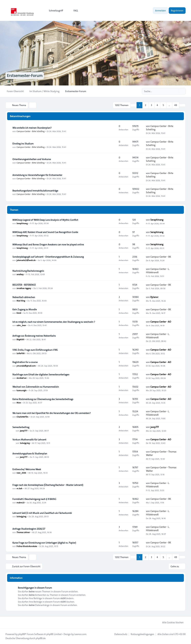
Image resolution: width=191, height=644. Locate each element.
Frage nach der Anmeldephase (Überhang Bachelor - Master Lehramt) (48, 485)
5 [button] (163, 105)
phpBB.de (41, 638)
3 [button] (151, 105)
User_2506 (21, 473)
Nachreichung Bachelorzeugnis (28, 271)
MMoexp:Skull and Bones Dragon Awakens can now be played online (48, 245)
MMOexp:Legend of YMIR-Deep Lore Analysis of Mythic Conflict (45, 220)
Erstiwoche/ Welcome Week (27, 469)
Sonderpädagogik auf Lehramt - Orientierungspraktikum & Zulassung (48, 257)
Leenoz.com (80, 634)
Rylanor (154, 297)
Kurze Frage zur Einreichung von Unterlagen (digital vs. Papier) (44, 543)
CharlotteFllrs (22, 416)
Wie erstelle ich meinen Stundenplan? (32, 128)
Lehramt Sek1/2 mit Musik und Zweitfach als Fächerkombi (42, 513)
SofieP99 (20, 353)
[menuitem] (54, 11)
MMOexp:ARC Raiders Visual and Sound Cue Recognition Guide (45, 232)
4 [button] (157, 105)
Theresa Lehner (23, 532)
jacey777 (24, 431)
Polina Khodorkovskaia (27, 546)
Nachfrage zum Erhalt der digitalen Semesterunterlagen (41, 375)
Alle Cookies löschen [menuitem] (171, 622)
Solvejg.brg (25, 443)
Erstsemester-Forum (25, 76)
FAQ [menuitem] (73, 11)
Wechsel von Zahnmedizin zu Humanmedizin (36, 387)
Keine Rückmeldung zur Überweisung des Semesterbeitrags (43, 399)
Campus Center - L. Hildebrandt (158, 271)
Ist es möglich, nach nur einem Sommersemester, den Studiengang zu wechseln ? (54, 322)
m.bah (19, 488)
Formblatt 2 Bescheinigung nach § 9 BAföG (34, 499)
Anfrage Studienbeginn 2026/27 (29, 529)
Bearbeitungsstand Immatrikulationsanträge (35, 191)
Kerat (19, 313)
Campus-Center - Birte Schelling (30, 131)
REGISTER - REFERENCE (24, 285)
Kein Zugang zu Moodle (25, 309)
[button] (182, 105)
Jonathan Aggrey (24, 288)
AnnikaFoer (22, 378)
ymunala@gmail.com (26, 365)
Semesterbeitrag (21, 427)
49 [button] (176, 105)
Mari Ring (21, 301)
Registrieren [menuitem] (177, 11)
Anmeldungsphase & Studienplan (30, 454)
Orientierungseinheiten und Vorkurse (32, 159)
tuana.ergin (22, 390)
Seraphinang (22, 223)
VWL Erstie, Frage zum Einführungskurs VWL (35, 350)
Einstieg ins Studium (23, 144)
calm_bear (21, 325)
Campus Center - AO (161, 322)
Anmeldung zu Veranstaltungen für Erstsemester (37, 175)
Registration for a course (25, 362)
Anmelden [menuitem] (160, 11)
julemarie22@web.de (26, 260)
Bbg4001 (20, 339)
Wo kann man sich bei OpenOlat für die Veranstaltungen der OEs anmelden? (52, 413)
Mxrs (19, 403)
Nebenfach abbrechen (24, 297)
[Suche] (176, 91)
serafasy (20, 274)
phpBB (22, 634)
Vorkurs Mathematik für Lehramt (29, 440)
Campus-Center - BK (161, 257)
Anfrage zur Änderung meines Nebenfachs (34, 336)
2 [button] (146, 105)
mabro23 (20, 502)
